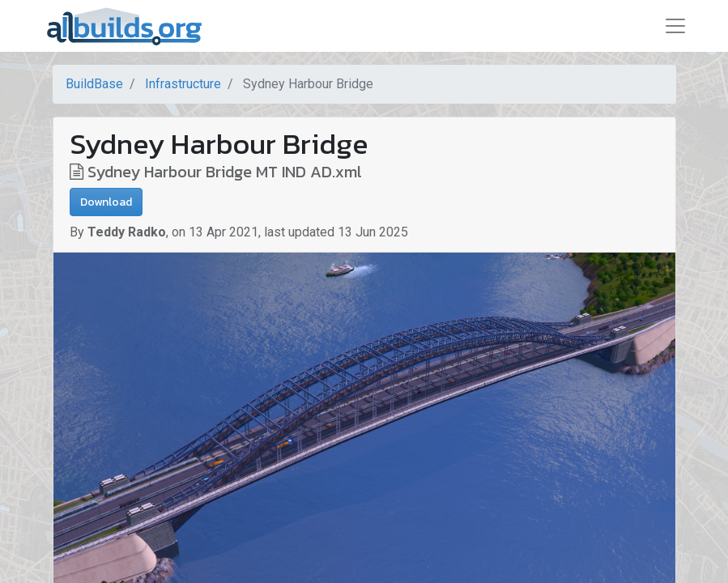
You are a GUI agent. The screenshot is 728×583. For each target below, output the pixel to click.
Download (106, 202)
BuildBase (94, 84)
